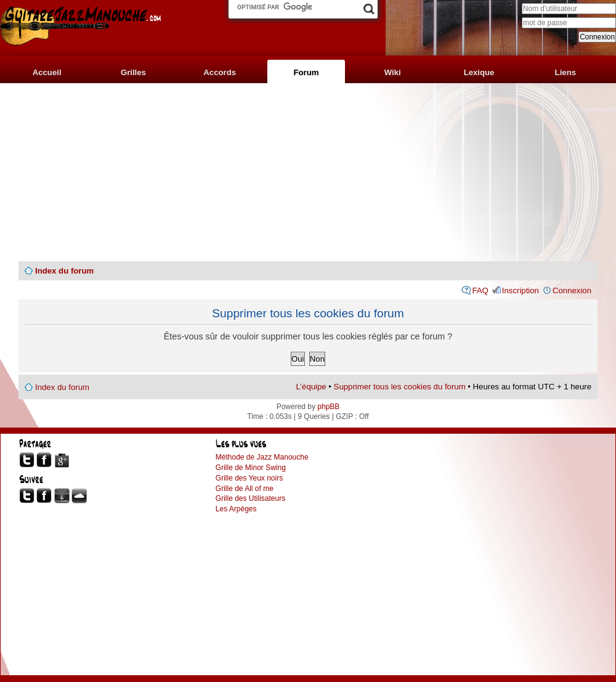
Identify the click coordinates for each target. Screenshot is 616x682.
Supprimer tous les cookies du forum (400, 387)
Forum (306, 72)
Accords (220, 72)
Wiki (393, 72)
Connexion (572, 290)
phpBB (328, 407)
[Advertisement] (308, 173)
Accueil (47, 72)
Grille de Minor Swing (251, 468)
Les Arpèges (236, 509)
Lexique (479, 72)
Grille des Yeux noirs (249, 478)
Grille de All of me (245, 489)
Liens (565, 72)
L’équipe (311, 387)
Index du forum (64, 271)
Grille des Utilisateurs (250, 498)
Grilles (133, 72)
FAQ (480, 290)
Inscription (521, 290)
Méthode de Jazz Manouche (262, 457)
